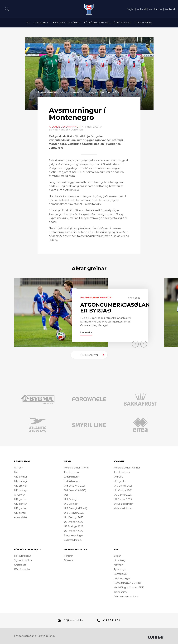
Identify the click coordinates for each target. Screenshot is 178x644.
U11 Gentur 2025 (123, 490)
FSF (28, 23)
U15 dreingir (21, 490)
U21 (16, 472)
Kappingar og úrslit (67, 23)
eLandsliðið (20, 517)
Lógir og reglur (122, 578)
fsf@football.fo (73, 621)
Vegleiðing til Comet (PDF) (129, 587)
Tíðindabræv (121, 592)
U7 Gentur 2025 (123, 499)
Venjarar (68, 556)
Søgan (118, 556)
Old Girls (118, 477)
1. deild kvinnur (122, 472)
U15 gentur (20, 513)
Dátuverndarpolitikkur (126, 597)
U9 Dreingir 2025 (73, 522)
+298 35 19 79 (111, 621)
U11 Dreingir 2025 (74, 517)
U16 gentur (20, 508)
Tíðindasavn (89, 355)
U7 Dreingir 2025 (73, 531)
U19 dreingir (21, 477)
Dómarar (69, 560)
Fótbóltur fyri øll (97, 23)
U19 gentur (20, 499)
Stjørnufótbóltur (23, 560)
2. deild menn (72, 477)
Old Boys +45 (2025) (75, 486)
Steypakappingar (73, 535)
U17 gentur (20, 504)
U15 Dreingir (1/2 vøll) (75, 508)
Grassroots (20, 565)
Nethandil (142, 9)
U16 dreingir (21, 486)
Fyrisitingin (120, 569)
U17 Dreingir (71, 499)
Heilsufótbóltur (23, 556)
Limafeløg (120, 560)
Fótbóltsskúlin (22, 569)
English (131, 9)
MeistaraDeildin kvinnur (127, 468)
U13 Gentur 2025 (123, 486)
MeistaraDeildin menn (76, 468)
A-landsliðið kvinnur (65, 127)
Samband (170, 9)
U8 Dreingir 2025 (73, 526)
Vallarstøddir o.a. (73, 540)
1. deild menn (71, 472)
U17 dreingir (21, 481)
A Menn (19, 468)
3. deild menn (72, 481)
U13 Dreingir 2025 (74, 513)
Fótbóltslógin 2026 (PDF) (128, 583)
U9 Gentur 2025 (123, 495)
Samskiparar (121, 574)
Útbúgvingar (122, 23)
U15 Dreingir (71, 504)
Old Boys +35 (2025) (75, 490)
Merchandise (156, 9)
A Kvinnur (19, 495)
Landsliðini (41, 23)
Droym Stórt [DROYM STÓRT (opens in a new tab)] (143, 23)
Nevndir (118, 565)
